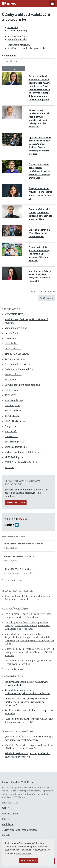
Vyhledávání (9, 56)
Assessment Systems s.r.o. (18, 364)
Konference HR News (13, 537)
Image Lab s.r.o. (13, 349)
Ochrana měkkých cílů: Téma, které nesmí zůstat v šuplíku (40, 233)
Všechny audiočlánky (13, 669)
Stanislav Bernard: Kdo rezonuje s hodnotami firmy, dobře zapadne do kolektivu (27, 598)
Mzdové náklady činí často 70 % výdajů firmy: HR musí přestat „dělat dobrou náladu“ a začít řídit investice (29, 652)
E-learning (13, 27)
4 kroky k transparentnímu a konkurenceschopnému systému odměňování (27, 692)
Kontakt (6, 835)
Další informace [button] (24, 853)
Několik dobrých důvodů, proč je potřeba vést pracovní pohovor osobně (27, 755)
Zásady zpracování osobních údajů (19, 830)
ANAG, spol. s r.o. (13, 374)
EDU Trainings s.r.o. (15, 442)
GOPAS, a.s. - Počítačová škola (20, 369)
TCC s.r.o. (9, 467)
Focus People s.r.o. (14, 400)
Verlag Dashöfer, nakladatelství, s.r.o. (24, 452)
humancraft (11, 431)
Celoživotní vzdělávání (19, 45)
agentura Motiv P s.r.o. (16, 328)
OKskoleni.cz (11, 343)
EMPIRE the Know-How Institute (21, 462)
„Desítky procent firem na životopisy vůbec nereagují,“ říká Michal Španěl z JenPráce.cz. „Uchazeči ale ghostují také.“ (27, 626)
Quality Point (11, 333)
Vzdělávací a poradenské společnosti (26, 48)
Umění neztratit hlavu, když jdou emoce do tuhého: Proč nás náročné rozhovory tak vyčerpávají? (26, 702)
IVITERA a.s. (27, 782)
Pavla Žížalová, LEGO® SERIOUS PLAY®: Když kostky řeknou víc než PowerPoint (28, 616)
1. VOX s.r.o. (10, 338)
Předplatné (8, 824)
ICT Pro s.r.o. (11, 436)
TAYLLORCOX (12, 416)
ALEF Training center (16, 457)
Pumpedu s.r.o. (12, 426)
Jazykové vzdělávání (18, 36)
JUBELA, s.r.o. (11, 390)
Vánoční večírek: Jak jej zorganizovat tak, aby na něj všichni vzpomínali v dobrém (29, 747)
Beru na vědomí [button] (28, 860)
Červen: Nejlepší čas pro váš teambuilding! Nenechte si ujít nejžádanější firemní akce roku (39, 254)
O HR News (8, 808)
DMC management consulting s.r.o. (23, 385)
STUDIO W (10, 395)
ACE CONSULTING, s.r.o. (17, 314)
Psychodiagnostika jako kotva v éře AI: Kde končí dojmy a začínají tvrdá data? (29, 720)
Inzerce (6, 819)
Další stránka (46, 298)
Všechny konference (12, 580)
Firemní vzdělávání (17, 39)
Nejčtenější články (13, 676)
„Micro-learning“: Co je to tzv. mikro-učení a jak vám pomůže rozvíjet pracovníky (29, 738)
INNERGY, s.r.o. (12, 405)
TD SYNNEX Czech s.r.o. (17, 354)
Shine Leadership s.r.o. (16, 447)
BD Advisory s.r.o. (13, 411)
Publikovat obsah (11, 814)
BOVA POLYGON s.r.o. (15, 421)
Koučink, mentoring (17, 31)
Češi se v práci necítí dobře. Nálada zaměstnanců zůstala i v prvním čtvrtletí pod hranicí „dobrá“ (40, 171)
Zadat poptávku (16, 503)
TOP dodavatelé (11, 309)
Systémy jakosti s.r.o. (15, 359)
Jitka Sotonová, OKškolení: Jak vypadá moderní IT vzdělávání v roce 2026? (28, 662)
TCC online (10, 380)
